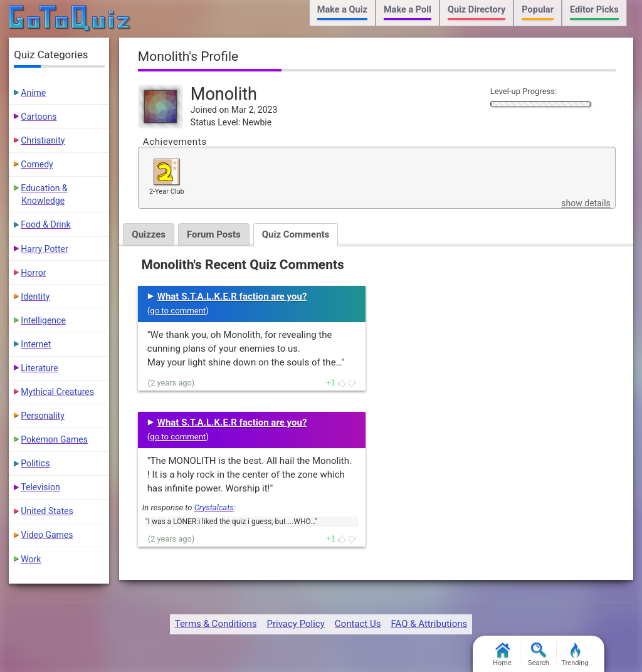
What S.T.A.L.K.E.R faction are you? (232, 297)
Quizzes (149, 234)
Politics (35, 463)
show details (586, 203)
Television (40, 487)
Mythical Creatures (57, 392)
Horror (33, 273)
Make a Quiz (342, 10)
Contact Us (358, 624)
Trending (575, 655)
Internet (36, 344)
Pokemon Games (54, 439)
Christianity (43, 140)
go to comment (178, 311)
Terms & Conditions (216, 624)
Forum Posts (214, 234)
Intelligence (43, 320)
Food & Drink (45, 224)
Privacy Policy (295, 624)
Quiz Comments (296, 234)
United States (47, 511)
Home (502, 655)
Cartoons (39, 117)
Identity (35, 297)
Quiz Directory (476, 10)
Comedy (37, 164)
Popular (538, 10)
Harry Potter (44, 249)
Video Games (47, 535)
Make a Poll (408, 10)
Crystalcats (214, 507)
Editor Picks (594, 10)
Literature (39, 368)
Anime (33, 93)
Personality (42, 416)
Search (539, 655)
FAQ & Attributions (429, 624)
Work (31, 559)
